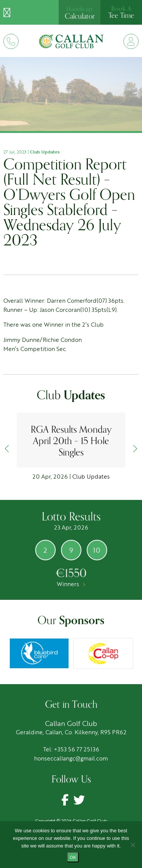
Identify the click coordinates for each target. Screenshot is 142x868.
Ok (73, 857)
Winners (71, 584)
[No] (133, 845)
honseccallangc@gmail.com (71, 758)
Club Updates (45, 152)
